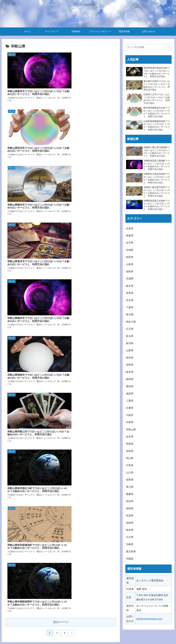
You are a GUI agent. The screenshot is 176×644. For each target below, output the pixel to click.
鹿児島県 (131, 551)
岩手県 (130, 243)
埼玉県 (130, 300)
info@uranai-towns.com (149, 619)
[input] (148, 47)
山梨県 (130, 350)
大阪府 (130, 415)
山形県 (130, 264)
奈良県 (130, 437)
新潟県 (130, 343)
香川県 (130, 487)
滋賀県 (130, 394)
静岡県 (130, 379)
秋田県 (130, 257)
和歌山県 (131, 430)
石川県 (130, 329)
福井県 (130, 358)
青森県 (130, 236)
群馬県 (130, 293)
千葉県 (130, 307)
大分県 (130, 537)
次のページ (61, 319)
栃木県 (130, 286)
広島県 (130, 465)
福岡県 (130, 508)
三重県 (130, 401)
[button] (169, 47)
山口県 (130, 473)
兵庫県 (130, 422)
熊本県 (130, 530)
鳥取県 (130, 451)
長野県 (130, 365)
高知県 (130, 501)
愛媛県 (130, 494)
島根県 (130, 444)
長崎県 (130, 523)
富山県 (130, 336)
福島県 (130, 271)
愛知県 (130, 386)
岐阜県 (130, 372)
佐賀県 (130, 516)
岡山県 (130, 458)
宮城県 (130, 250)
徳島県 (130, 480)
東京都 (130, 315)
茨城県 (130, 279)
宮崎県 (130, 544)
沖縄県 (130, 559)
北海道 (130, 228)
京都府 (130, 408)
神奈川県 (131, 322)
